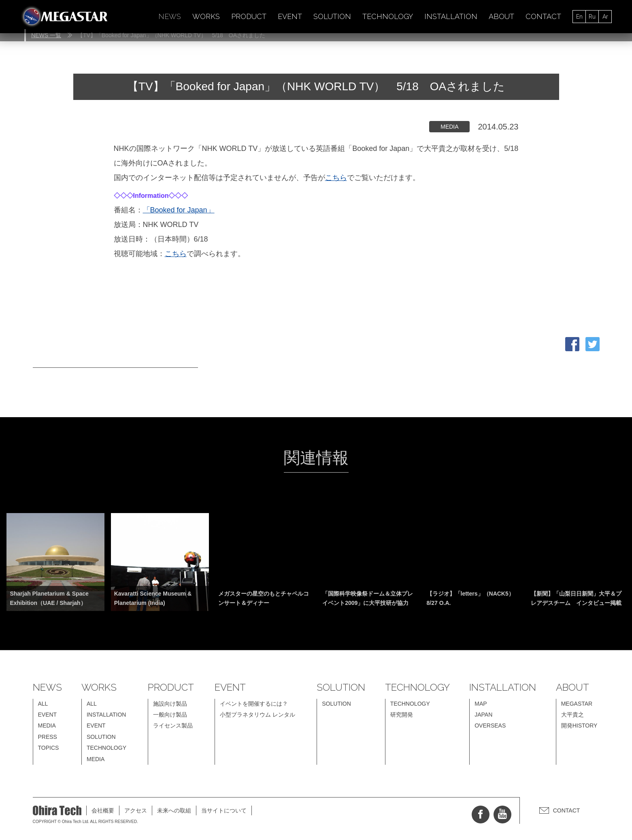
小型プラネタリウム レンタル (257, 715)
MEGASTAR (577, 704)
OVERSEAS (490, 725)
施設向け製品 (170, 704)
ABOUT (501, 16)
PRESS (48, 737)
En (579, 17)
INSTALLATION (451, 16)
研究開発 (402, 715)
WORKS (206, 16)
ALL (43, 704)
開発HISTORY (579, 725)
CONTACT (543, 16)
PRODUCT (249, 16)
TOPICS (49, 748)
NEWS (170, 16)
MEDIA (47, 725)
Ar (605, 17)
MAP (481, 704)
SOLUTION (332, 16)
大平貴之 (572, 715)
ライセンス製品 (173, 725)
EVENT (290, 16)
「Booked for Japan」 (179, 210)
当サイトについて (224, 810)
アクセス (136, 810)
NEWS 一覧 (46, 35)
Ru (592, 17)
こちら (336, 178)
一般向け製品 (170, 715)
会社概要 (103, 810)
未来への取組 (174, 810)
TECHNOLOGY (388, 16)
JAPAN (483, 715)
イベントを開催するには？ (254, 704)
